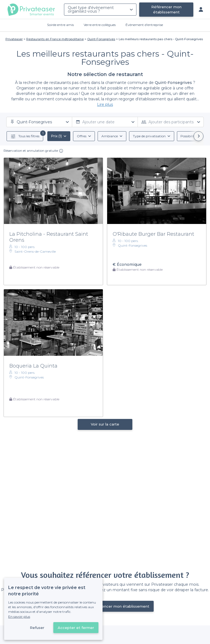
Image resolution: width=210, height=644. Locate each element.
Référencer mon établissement (166, 9)
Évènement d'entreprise (144, 25)
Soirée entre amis (60, 25)
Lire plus (105, 104)
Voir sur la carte (105, 424)
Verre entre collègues (100, 25)
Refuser (37, 628)
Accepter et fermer (76, 628)
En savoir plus (19, 617)
